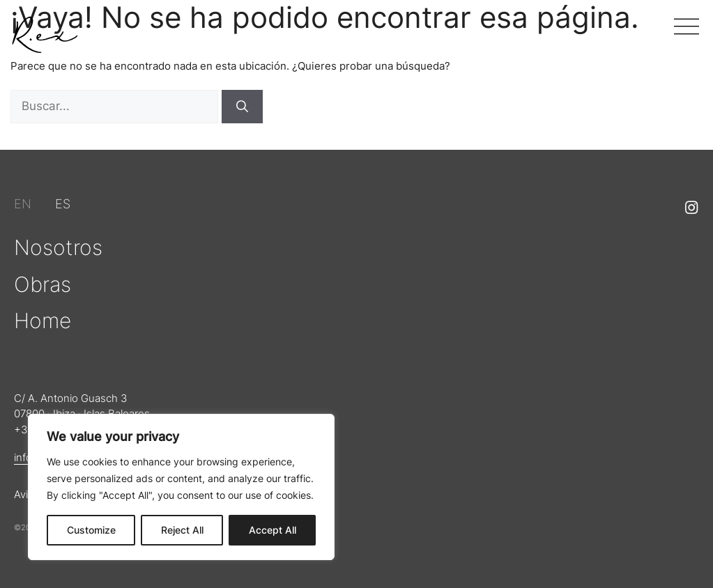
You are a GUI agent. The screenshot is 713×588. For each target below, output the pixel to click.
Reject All (182, 530)
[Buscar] (242, 107)
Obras (43, 284)
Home (43, 320)
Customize (91, 530)
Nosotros (58, 247)
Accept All (273, 530)
